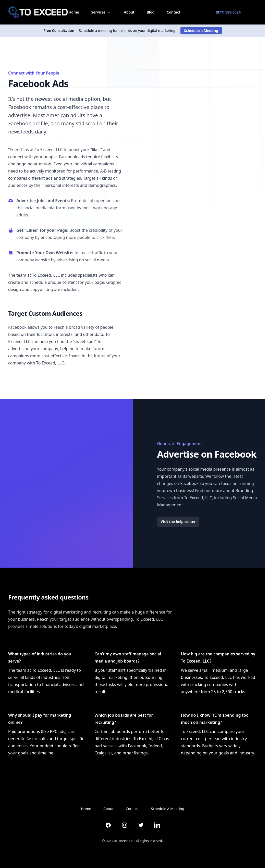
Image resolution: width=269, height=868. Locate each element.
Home (74, 12)
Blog (151, 12)
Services (102, 12)
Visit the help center (178, 522)
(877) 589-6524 (228, 12)
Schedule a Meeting (201, 30)
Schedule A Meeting (167, 809)
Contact (173, 12)
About (129, 12)
